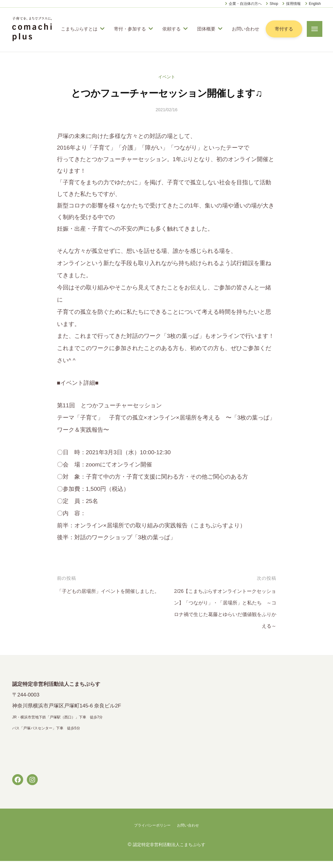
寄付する (281, 32)
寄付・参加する (130, 25)
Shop (274, 4)
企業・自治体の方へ (245, 4)
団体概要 (206, 25)
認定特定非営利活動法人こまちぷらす (169, 851)
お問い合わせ (79, 40)
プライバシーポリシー (151, 832)
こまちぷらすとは (79, 25)
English (315, 4)
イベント (167, 84)
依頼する (172, 25)
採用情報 (293, 4)
